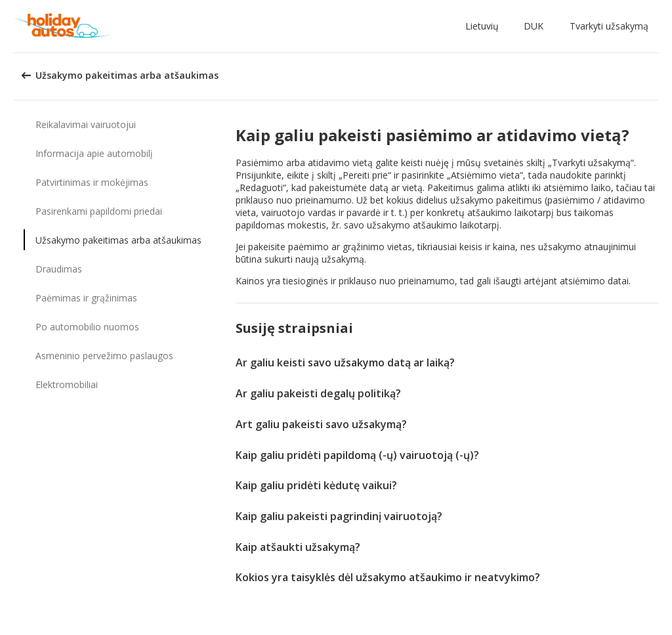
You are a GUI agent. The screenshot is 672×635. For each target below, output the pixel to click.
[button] (485, 26)
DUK (534, 26)
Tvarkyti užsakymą (609, 26)
